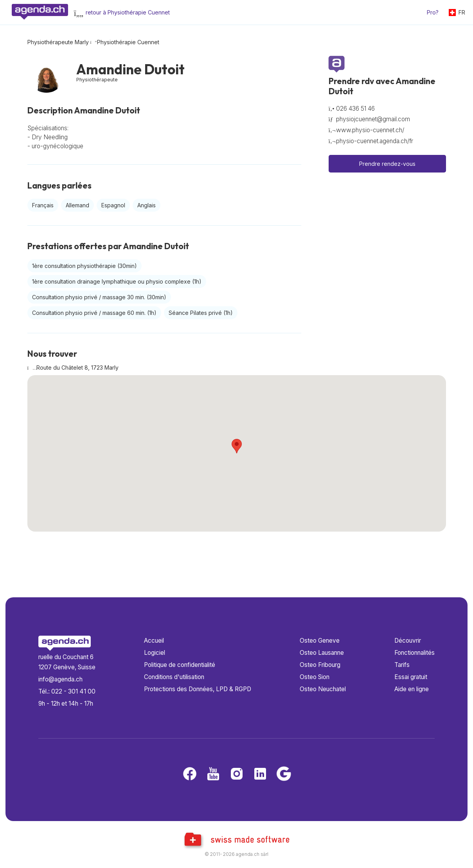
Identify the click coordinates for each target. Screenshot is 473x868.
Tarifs (402, 665)
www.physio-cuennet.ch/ (370, 130)
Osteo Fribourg (320, 665)
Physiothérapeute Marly (58, 42)
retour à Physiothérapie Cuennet (128, 12)
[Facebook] (190, 774)
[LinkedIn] (260, 774)
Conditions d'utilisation (174, 677)
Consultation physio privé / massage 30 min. (99, 297)
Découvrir (408, 641)
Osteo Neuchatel (323, 689)
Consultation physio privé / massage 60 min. (94, 313)
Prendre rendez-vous (387, 164)
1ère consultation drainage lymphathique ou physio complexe (117, 281)
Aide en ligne (412, 689)
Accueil (154, 641)
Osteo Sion (315, 677)
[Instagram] (237, 774)
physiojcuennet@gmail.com (373, 119)
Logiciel (155, 653)
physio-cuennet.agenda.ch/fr (375, 141)
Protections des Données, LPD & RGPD (198, 689)
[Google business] (284, 774)
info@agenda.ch (60, 679)
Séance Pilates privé (201, 313)
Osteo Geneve (320, 641)
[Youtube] (213, 774)
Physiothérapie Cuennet (128, 42)
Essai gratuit (411, 677)
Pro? (433, 12)
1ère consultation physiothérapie (85, 266)
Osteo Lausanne (322, 653)
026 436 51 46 (355, 109)
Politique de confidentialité (180, 665)
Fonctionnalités (415, 653)
